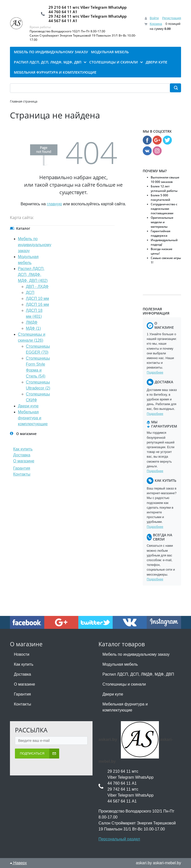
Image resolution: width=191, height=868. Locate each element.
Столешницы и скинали (124, 684)
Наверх (18, 863)
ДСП (30, 293)
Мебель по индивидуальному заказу (35, 245)
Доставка (22, 455)
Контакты (22, 474)
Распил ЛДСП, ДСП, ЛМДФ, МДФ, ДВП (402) (33, 275)
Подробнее (155, 372)
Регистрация (172, 18)
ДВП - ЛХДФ (37, 287)
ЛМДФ (32, 322)
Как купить (23, 449)
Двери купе (28, 406)
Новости (22, 654)
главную (54, 204)
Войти (154, 18)
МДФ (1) (33, 328)
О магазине (24, 461)
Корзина (156, 24)
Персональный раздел (119, 839)
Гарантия (22, 468)
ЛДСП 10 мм (37, 298)
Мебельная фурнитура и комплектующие (33, 418)
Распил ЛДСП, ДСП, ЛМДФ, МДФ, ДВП (138, 674)
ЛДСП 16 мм (37, 304)
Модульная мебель (120, 664)
